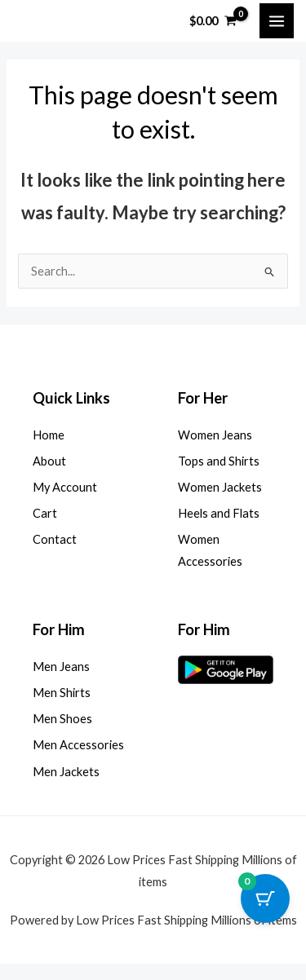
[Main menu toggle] (277, 20)
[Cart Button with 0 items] (265, 898)
